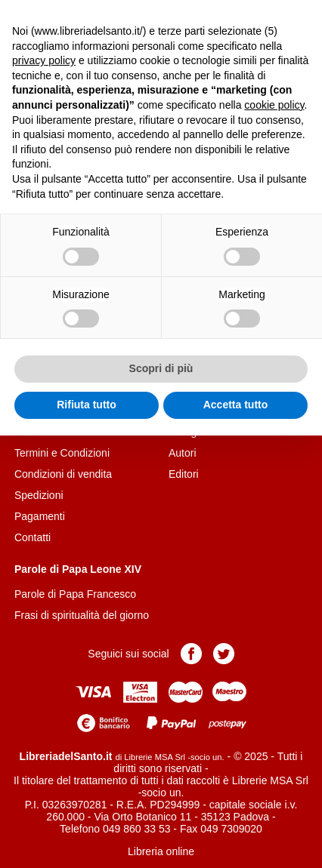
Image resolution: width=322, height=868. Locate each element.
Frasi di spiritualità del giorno (82, 615)
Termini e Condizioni (62, 453)
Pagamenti (40, 516)
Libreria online (161, 851)
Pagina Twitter (224, 654)
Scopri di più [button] (161, 368)
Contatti (33, 537)
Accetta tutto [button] (236, 405)
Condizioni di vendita (63, 474)
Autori (183, 453)
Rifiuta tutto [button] (87, 405)
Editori (184, 474)
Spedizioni (39, 495)
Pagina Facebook (191, 654)
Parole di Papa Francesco (75, 594)
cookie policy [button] (274, 105)
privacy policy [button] (44, 60)
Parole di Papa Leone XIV (78, 569)
